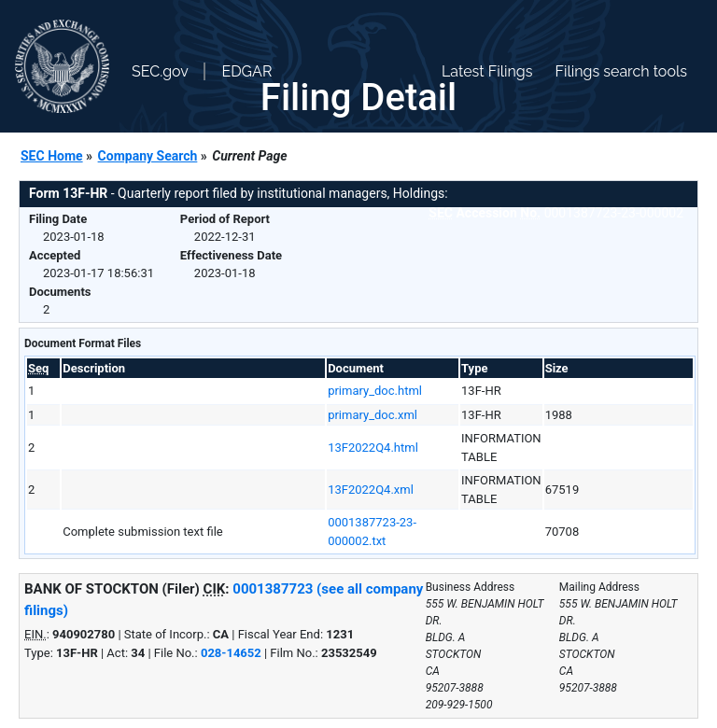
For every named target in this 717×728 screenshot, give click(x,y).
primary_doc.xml (373, 415)
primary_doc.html (375, 391)
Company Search (148, 156)
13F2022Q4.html (373, 448)
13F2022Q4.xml (371, 490)
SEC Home (52, 156)
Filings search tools (621, 71)
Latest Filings (487, 71)
